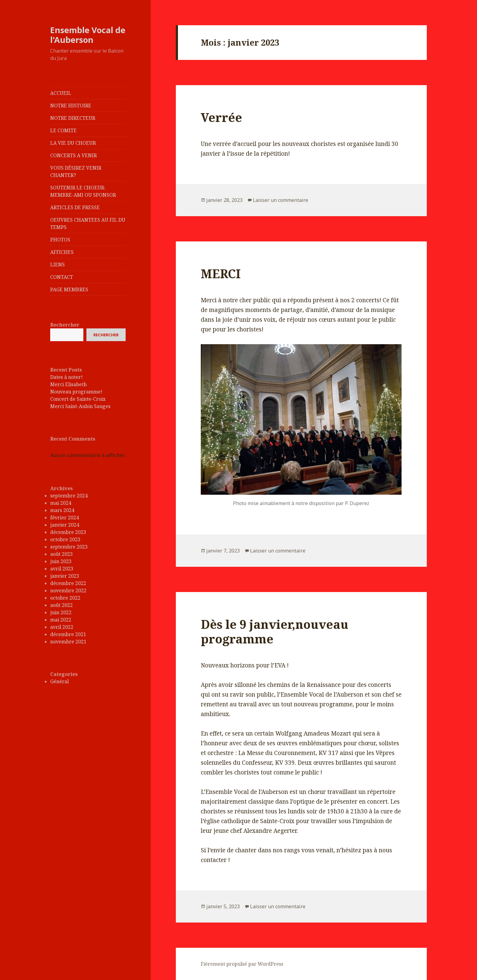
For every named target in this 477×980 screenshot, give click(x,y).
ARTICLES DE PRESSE (75, 207)
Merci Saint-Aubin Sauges (80, 406)
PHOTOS (60, 240)
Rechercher (65, 325)
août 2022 (61, 605)
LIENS (57, 265)
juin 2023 (61, 561)
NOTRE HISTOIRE (71, 106)
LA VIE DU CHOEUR (73, 143)
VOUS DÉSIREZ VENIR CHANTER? (76, 171)
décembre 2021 (68, 634)
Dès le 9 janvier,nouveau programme (275, 631)
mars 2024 (62, 510)
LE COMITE (63, 130)
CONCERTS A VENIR (73, 155)
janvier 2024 (65, 525)
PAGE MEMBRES (69, 289)
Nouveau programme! (76, 392)
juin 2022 (61, 612)
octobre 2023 (65, 539)
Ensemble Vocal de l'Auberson (88, 35)
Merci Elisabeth (68, 384)
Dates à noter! (66, 377)
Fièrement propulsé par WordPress (242, 964)
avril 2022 (62, 627)
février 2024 (64, 518)
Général (59, 681)
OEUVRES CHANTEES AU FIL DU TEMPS (88, 223)
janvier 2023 (65, 576)
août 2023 (61, 554)
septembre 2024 (69, 496)
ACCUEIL (61, 93)
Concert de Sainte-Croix (78, 399)
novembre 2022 (68, 590)
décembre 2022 (68, 583)
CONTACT (62, 277)
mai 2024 (61, 503)
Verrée (221, 117)
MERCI (221, 274)
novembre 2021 (68, 642)
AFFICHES (62, 252)
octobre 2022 (65, 598)
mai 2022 (61, 620)
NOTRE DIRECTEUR (73, 118)
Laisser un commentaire (280, 200)
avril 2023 (62, 569)
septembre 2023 (69, 547)
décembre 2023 (68, 532)
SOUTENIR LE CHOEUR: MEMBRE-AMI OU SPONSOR (83, 191)
